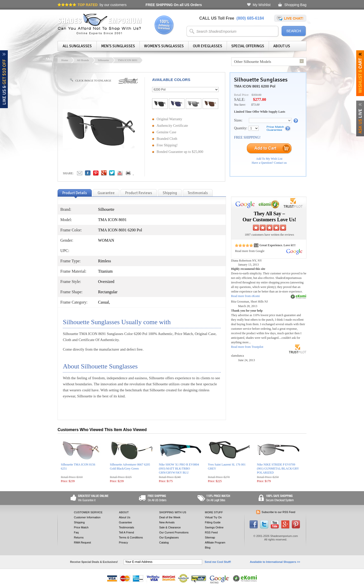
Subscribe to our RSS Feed (279, 512)
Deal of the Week (170, 517)
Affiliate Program (215, 542)
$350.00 (257, 95)
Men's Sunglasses (118, 46)
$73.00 (255, 105)
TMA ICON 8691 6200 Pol (255, 86)
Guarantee (125, 522)
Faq (76, 532)
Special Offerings (248, 46)
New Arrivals (167, 522)
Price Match (81, 527)
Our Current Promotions (174, 532)
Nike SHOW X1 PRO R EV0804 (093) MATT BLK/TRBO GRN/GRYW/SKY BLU (179, 469)
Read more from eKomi (245, 296)
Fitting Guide (213, 522)
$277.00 (259, 99)
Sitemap (210, 537)
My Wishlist (262, 5)
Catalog (164, 542)
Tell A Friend (126, 532)
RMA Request (82, 542)
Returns (79, 537)
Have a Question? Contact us (269, 163)
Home (65, 60)
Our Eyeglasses (208, 46)
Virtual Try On (213, 517)
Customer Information (87, 517)
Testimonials (127, 527)
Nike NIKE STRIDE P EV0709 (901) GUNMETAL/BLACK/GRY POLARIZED (278, 469)
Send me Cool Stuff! (218, 562)
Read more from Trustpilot (247, 347)
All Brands (83, 60)
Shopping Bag (295, 5)
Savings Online (214, 527)
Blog (208, 548)
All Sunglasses (77, 46)
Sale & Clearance (170, 527)
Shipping (79, 522)
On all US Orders (174, 5)
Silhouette (103, 60)
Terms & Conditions (131, 537)
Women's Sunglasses (164, 46)
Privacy (123, 542)
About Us (282, 46)
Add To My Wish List (269, 159)
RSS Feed (211, 532)
